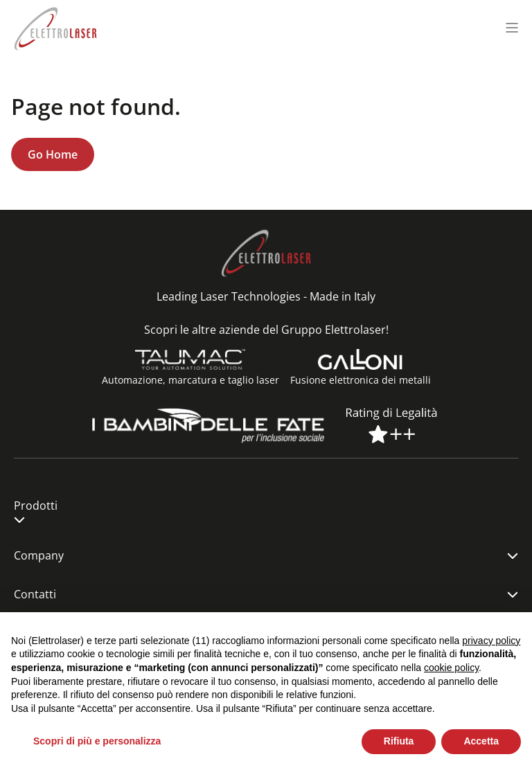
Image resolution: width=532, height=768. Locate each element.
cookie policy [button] (451, 668)
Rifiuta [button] (399, 741)
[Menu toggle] (512, 28)
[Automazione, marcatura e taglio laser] (190, 359)
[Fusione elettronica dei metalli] (360, 359)
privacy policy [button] (491, 641)
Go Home (53, 154)
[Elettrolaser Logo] (55, 27)
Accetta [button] (481, 741)
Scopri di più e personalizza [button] (97, 741)
